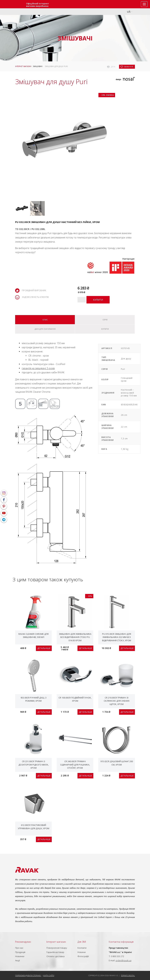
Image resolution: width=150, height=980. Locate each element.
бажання (129, 67)
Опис (45, 320)
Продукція (20, 952)
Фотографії (83, 956)
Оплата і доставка (55, 956)
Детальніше (44, 648)
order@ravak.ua (123, 960)
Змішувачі (38, 66)
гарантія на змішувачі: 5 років (38, 368)
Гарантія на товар (55, 952)
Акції (17, 960)
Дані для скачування (45, 329)
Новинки (20, 956)
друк (113, 67)
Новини (82, 952)
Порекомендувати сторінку (28, 975)
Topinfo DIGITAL (128, 975)
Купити (105, 329)
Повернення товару (57, 948)
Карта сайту (49, 975)
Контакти (82, 948)
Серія (105, 320)
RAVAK (12, 4)
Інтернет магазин (23, 66)
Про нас (19, 948)
